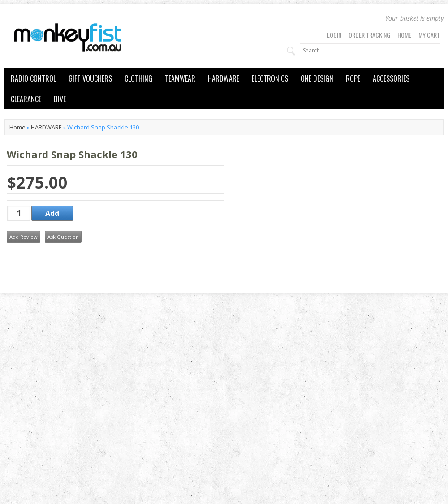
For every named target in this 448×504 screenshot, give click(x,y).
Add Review (24, 237)
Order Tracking (369, 35)
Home (404, 35)
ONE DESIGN (317, 78)
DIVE (60, 99)
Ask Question (63, 237)
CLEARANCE (26, 99)
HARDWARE (224, 78)
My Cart (429, 35)
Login (334, 35)
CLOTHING (138, 78)
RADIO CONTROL (33, 78)
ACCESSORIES (391, 78)
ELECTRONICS (270, 78)
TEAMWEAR (180, 78)
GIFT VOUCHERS (90, 78)
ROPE (353, 78)
